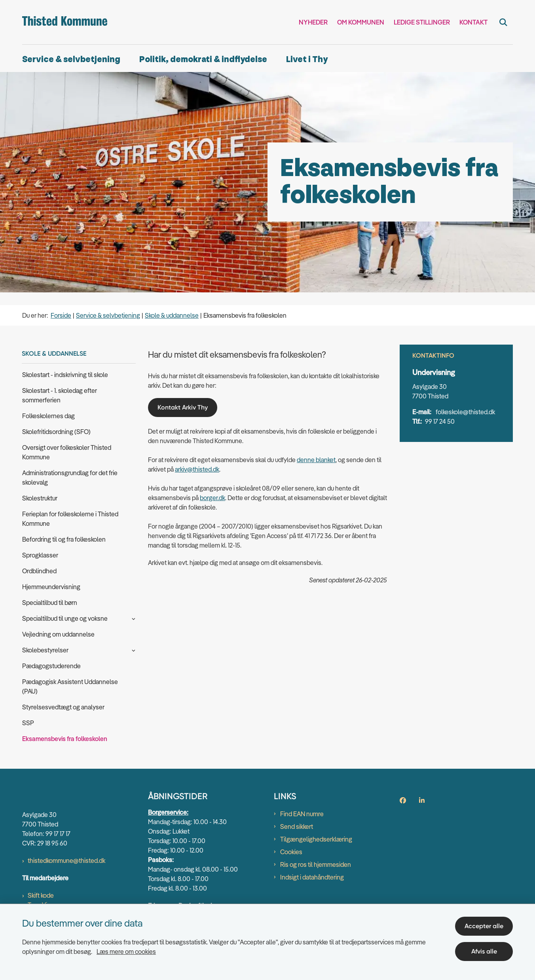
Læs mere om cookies (126, 952)
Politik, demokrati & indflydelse (203, 60)
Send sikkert (297, 826)
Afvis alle (484, 951)
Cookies (291, 852)
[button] (132, 618)
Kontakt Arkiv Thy (183, 407)
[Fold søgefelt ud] (503, 22)
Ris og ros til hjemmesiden (316, 864)
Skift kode (41, 895)
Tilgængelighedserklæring (316, 839)
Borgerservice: (168, 812)
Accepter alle (484, 926)
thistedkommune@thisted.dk (66, 861)
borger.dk (212, 498)
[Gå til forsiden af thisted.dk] (65, 22)
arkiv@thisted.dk (197, 469)
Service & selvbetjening (71, 60)
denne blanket (316, 460)
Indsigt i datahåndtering (312, 877)
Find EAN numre (302, 814)
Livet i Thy (307, 60)
